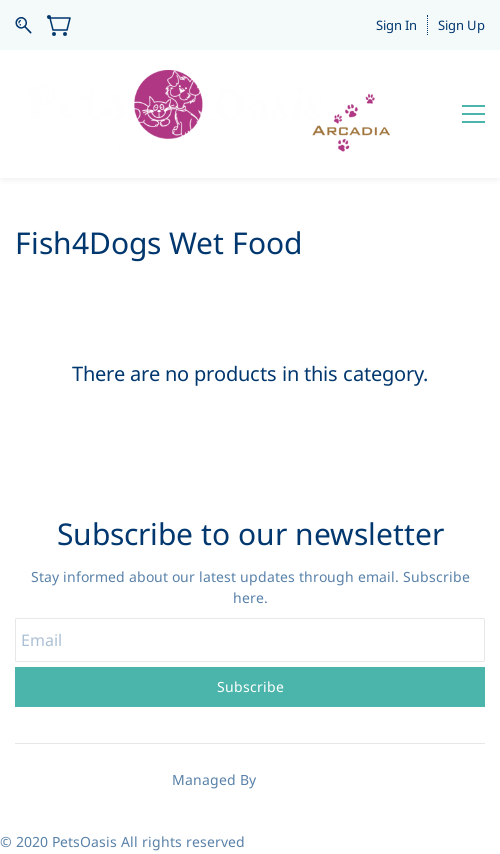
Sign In (396, 25)
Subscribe (250, 686)
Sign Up (461, 25)
